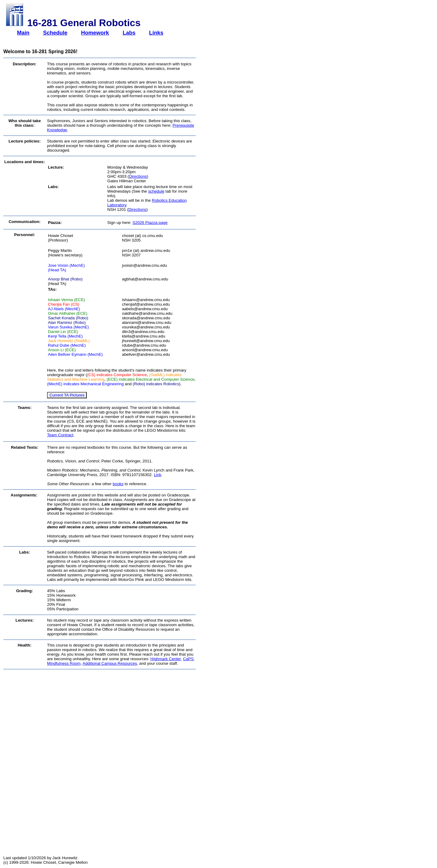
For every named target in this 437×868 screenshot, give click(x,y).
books (118, 484)
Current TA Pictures (67, 395)
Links (156, 33)
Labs (129, 33)
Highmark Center (166, 659)
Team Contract (60, 435)
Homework (95, 33)
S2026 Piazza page (150, 223)
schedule (156, 191)
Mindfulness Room (64, 663)
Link (158, 475)
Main (23, 33)
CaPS (188, 659)
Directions (138, 176)
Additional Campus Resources (110, 663)
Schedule (55, 33)
